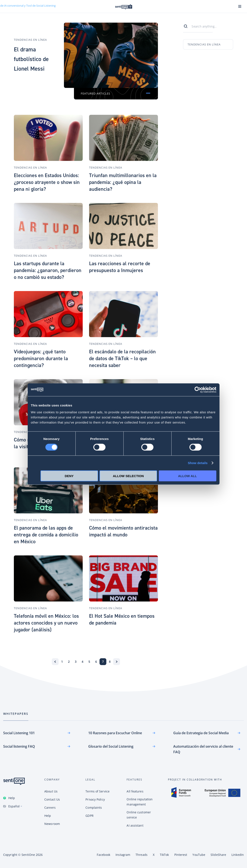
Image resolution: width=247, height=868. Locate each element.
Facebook (103, 855)
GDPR (89, 816)
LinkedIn (238, 855)
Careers (50, 808)
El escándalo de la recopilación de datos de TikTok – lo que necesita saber (122, 358)
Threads (142, 855)
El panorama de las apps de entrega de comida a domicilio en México (46, 535)
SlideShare (218, 855)
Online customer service (139, 815)
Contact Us (52, 799)
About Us (51, 791)
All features (135, 791)
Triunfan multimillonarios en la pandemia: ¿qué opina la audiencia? (123, 182)
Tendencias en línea (30, 35)
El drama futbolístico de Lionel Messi (32, 59)
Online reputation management (140, 802)
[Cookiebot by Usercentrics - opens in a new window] (198, 390)
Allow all (188, 476)
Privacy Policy (95, 799)
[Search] (187, 25)
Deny (69, 476)
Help (12, 798)
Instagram (123, 855)
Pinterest (181, 855)
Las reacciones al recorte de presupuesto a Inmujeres (120, 267)
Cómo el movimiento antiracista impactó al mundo (123, 531)
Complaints (94, 808)
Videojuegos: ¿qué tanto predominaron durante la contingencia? (41, 358)
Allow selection (128, 476)
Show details (198, 463)
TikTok (164, 855)
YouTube (199, 855)
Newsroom (52, 824)
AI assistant (135, 825)
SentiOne (28, 855)
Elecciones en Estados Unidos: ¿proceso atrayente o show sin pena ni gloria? (47, 182)
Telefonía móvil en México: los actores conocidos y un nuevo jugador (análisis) (46, 623)
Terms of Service (97, 791)
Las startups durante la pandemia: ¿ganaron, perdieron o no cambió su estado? (48, 270)
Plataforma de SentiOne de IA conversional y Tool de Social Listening (124, 7)
